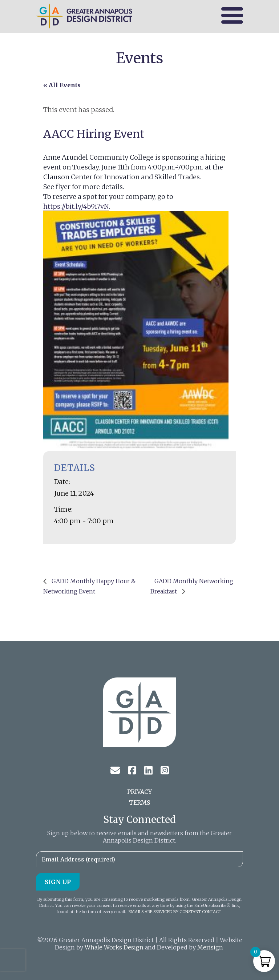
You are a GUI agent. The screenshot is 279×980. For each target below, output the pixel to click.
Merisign (210, 947)
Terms (139, 803)
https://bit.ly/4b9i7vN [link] (76, 206)
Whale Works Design (114, 947)
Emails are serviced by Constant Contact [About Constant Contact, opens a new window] (175, 912)
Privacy (139, 792)
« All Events (62, 85)
